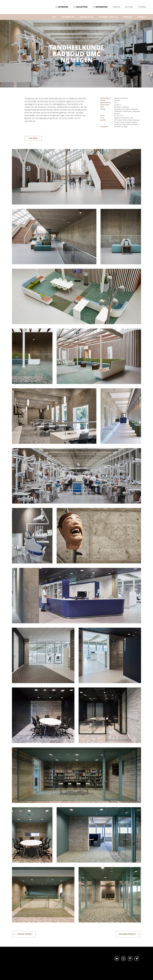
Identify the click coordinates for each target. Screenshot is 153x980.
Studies (142, 17)
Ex (62, 7)
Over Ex (116, 7)
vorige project (23, 934)
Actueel (129, 7)
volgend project (129, 934)
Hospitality (86, 17)
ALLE (54, 17)
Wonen (127, 17)
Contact (142, 7)
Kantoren (68, 17)
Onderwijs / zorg (108, 17)
